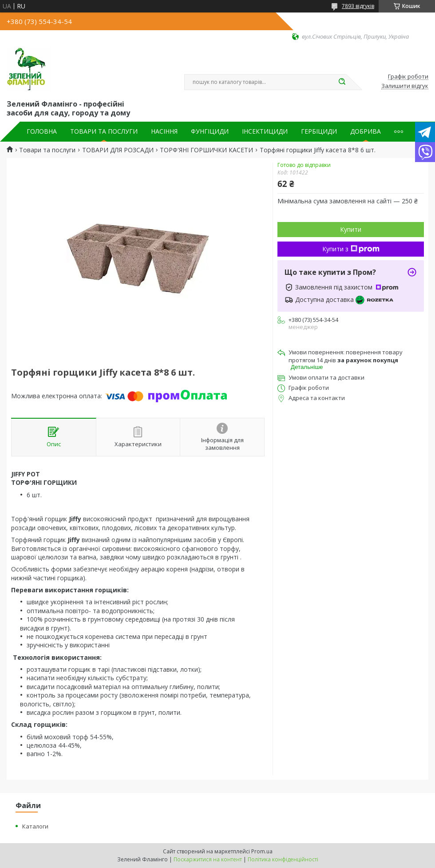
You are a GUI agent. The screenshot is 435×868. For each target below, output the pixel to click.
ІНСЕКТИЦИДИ (265, 131)
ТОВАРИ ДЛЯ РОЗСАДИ (118, 150)
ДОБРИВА (366, 131)
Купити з (351, 249)
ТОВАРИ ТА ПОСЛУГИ (104, 131)
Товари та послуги (47, 150)
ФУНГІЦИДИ (210, 131)
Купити (351, 229)
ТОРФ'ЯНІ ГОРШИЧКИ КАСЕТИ (206, 150)
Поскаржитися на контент (208, 859)
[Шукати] (342, 82)
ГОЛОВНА (42, 131)
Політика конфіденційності (283, 859)
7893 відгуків (358, 6)
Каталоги (35, 826)
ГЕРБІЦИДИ (319, 131)
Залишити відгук (405, 86)
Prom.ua (262, 851)
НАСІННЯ (164, 131)
